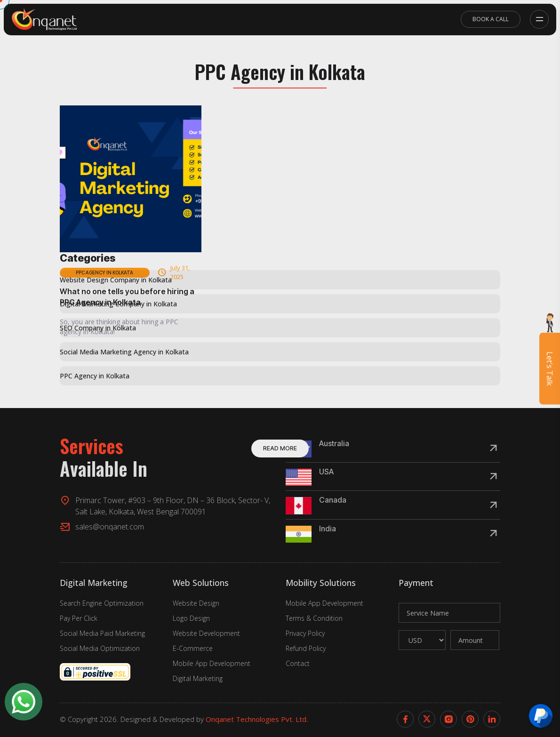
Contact (298, 663)
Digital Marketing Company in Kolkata (118, 304)
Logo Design (191, 618)
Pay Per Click (79, 618)
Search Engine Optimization (102, 603)
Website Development (206, 633)
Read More (280, 448)
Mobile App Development (212, 663)
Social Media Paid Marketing (102, 633)
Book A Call (491, 19)
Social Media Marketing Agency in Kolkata (124, 352)
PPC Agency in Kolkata (95, 376)
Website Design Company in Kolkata (116, 280)
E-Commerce (193, 648)
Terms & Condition (314, 618)
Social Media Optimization (100, 648)
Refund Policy (306, 648)
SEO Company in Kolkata (98, 328)
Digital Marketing (198, 678)
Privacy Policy (305, 633)
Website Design (196, 603)
